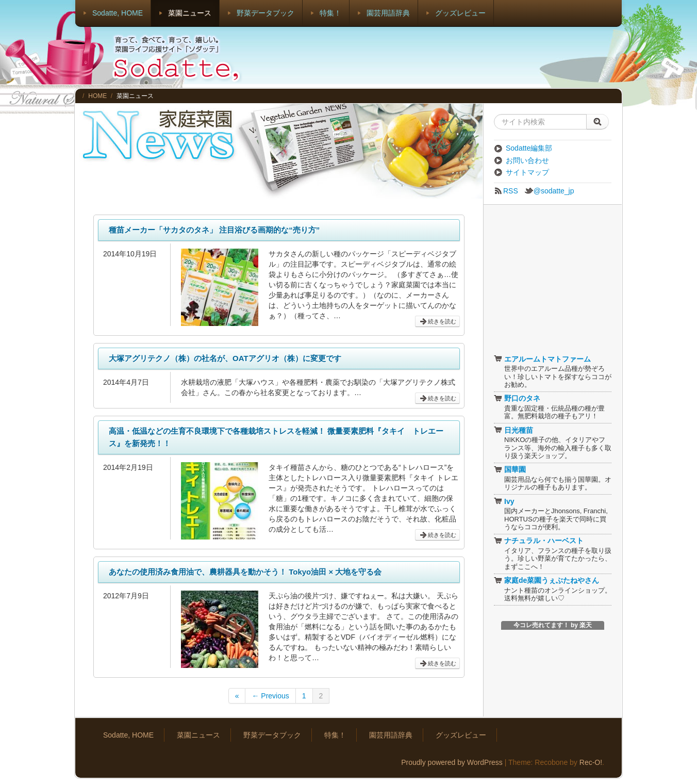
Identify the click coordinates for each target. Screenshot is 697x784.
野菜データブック (265, 13)
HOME (97, 96)
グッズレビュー (460, 13)
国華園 (510, 469)
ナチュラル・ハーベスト (539, 541)
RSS (506, 191)
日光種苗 (513, 430)
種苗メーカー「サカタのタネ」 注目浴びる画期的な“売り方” (214, 230)
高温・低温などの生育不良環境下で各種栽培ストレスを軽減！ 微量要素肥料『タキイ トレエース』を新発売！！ (276, 437)
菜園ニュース (190, 13)
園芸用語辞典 (388, 13)
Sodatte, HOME (118, 13)
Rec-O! (591, 762)
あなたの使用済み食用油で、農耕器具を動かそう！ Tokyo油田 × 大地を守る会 (245, 572)
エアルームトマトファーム (542, 359)
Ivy (504, 501)
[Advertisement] (434, 57)
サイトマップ (521, 172)
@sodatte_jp (549, 191)
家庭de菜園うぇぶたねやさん (546, 580)
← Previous (270, 696)
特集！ (330, 13)
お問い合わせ (521, 160)
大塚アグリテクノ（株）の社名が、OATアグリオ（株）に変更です (225, 358)
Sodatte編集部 (523, 148)
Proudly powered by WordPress (452, 762)
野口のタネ (517, 398)
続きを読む (437, 322)
